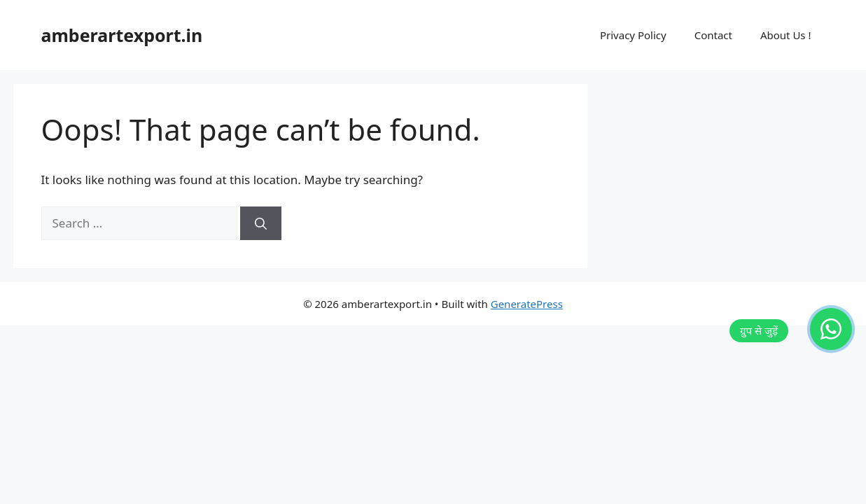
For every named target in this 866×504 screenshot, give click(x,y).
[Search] (261, 223)
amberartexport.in (122, 35)
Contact (713, 35)
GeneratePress (527, 304)
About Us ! (786, 35)
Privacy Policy (633, 35)
